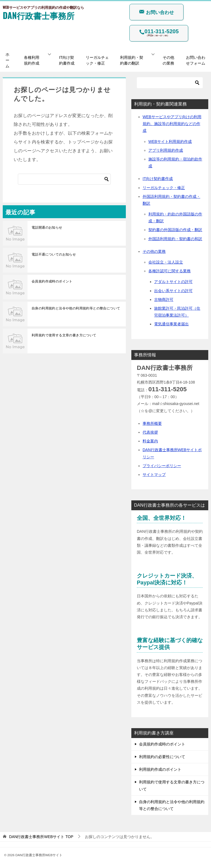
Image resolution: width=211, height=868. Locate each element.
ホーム (7, 60)
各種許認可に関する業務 (170, 271)
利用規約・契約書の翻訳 (132, 60)
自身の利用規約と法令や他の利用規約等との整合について (76, 308)
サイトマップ (154, 475)
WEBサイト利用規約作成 (170, 142)
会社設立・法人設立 (166, 262)
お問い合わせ (156, 12)
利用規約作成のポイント (160, 769)
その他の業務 (168, 60)
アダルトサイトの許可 (173, 282)
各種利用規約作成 (32, 60)
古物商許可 (164, 299)
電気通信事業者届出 (171, 324)
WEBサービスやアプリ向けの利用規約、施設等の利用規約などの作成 (172, 124)
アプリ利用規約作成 (166, 150)
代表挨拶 (150, 432)
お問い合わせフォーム (196, 60)
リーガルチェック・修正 (97, 60)
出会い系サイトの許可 (173, 291)
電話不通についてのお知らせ (54, 254)
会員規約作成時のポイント (52, 281)
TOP (41, 837)
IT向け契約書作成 (67, 60)
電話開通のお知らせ (47, 228)
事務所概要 (152, 423)
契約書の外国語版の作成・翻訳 (175, 230)
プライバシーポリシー (162, 466)
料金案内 (150, 441)
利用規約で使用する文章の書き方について (64, 335)
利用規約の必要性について (162, 757)
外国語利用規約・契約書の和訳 (175, 239)
